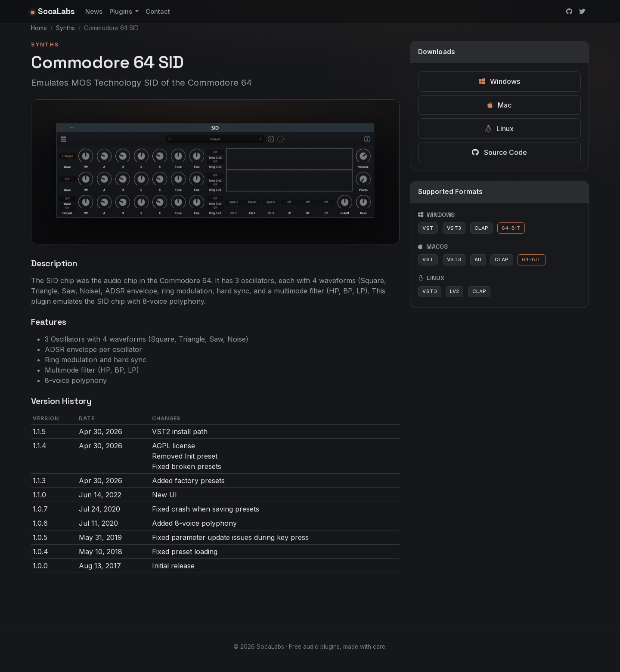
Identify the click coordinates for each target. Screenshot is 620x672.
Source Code (499, 152)
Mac (499, 105)
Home (39, 28)
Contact (158, 12)
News (94, 12)
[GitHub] (569, 12)
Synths (65, 28)
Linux (499, 129)
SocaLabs (53, 11)
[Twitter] (582, 12)
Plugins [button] (122, 12)
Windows (499, 81)
